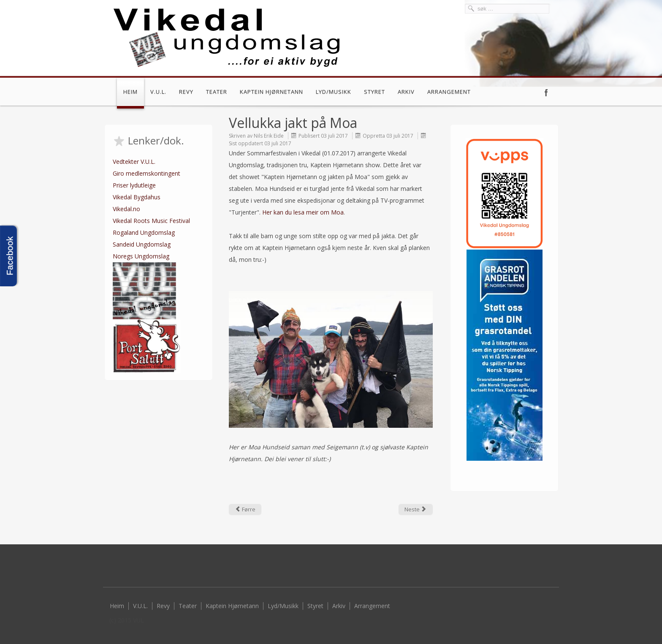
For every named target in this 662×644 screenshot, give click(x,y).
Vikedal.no (126, 209)
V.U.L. (158, 92)
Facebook (546, 93)
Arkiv (406, 92)
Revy (186, 92)
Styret (374, 92)
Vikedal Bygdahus (137, 197)
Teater (217, 92)
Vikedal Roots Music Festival (151, 221)
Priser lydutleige (134, 185)
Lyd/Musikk (334, 92)
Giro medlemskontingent (147, 173)
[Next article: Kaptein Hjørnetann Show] (416, 509)
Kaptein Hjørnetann (271, 92)
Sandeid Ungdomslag (142, 244)
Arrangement (449, 92)
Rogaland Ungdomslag (144, 232)
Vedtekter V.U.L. (134, 162)
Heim (130, 92)
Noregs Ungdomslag (141, 256)
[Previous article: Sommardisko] (245, 509)
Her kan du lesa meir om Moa (303, 212)
